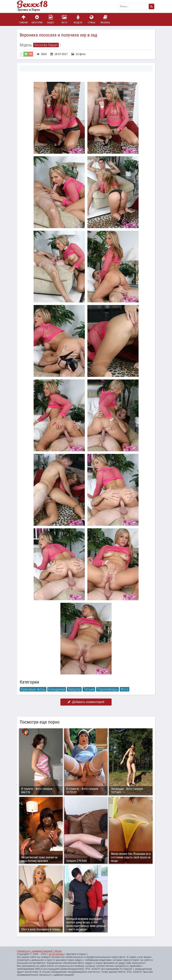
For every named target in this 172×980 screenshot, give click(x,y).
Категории (37, 19)
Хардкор (74, 689)
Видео (51, 19)
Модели (78, 19)
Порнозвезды (107, 689)
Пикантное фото (35, 6)
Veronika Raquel (46, 45)
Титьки (89, 689)
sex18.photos (56, 954)
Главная (23, 19)
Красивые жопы (33, 689)
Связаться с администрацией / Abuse (39, 951)
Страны (92, 19)
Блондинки (57, 689)
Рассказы (105, 19)
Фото (64, 19)
